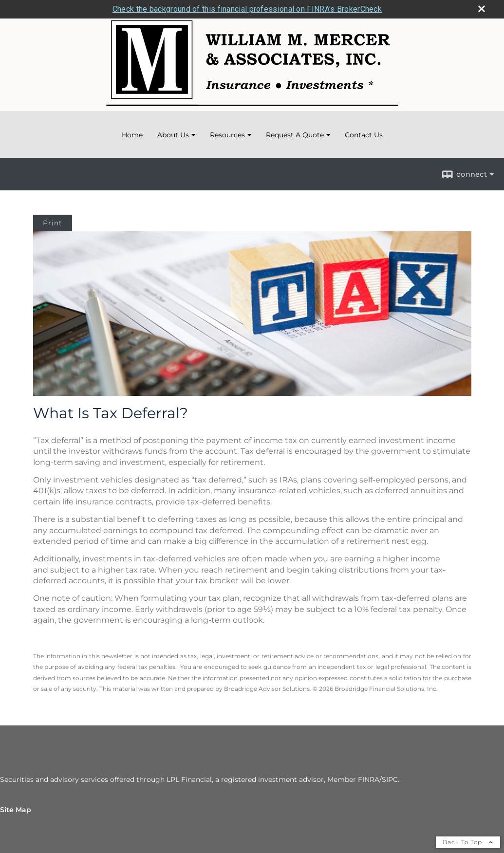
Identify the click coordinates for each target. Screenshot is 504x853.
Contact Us (364, 135)
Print (53, 223)
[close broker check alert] (482, 9)
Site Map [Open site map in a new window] (16, 810)
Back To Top (468, 842)
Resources (227, 135)
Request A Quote (295, 135)
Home (132, 135)
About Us (173, 135)
